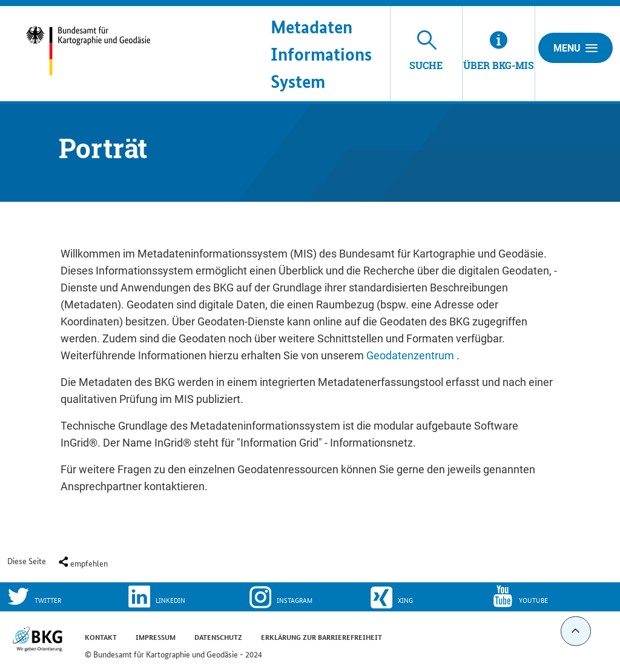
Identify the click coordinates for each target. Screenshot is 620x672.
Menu (575, 48)
